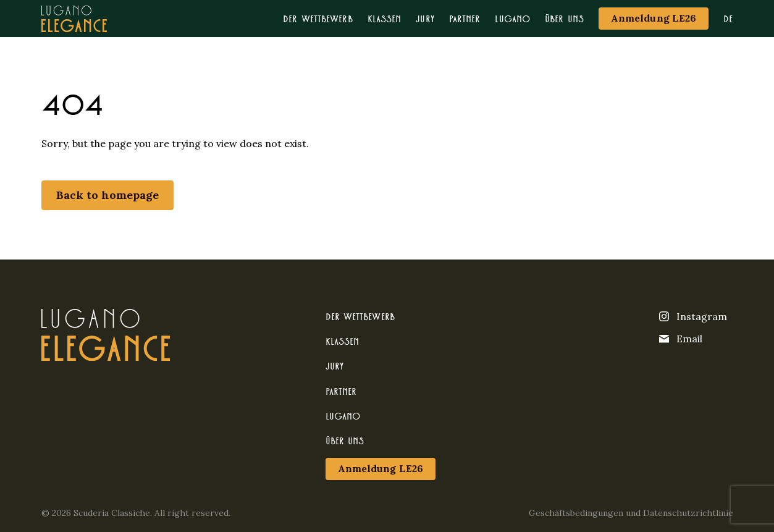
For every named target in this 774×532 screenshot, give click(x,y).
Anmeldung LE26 (654, 18)
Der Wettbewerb (318, 18)
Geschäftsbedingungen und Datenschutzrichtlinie (631, 513)
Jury (425, 18)
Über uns (564, 18)
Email (681, 339)
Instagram (693, 316)
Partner (465, 18)
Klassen (385, 18)
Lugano (512, 18)
